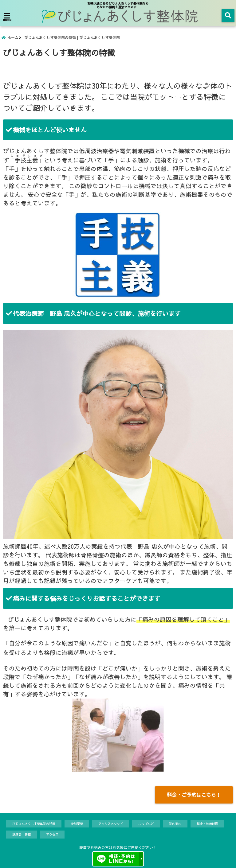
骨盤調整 (77, 824)
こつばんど (146, 824)
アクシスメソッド (111, 824)
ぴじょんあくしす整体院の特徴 (34, 824)
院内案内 (175, 824)
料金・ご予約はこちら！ (194, 795)
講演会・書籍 (22, 834)
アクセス (52, 834)
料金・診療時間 (207, 824)
